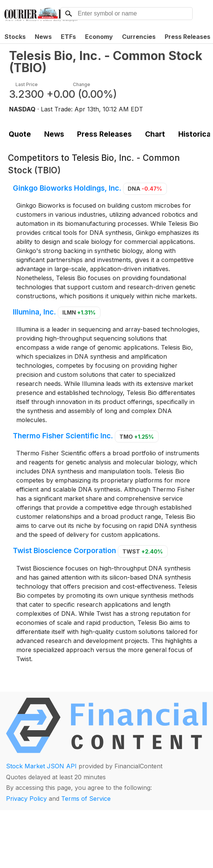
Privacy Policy (26, 799)
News (43, 37)
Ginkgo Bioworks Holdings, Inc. (67, 188)
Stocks (15, 37)
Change (82, 84)
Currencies (139, 37)
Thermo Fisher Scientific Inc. (63, 436)
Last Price (27, 84)
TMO (137, 437)
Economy (99, 37)
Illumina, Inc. (34, 312)
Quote (20, 134)
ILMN (79, 312)
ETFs (68, 37)
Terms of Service (86, 799)
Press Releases (104, 134)
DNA (145, 189)
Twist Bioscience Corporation (64, 551)
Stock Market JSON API (41, 766)
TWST (143, 551)
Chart (155, 134)
